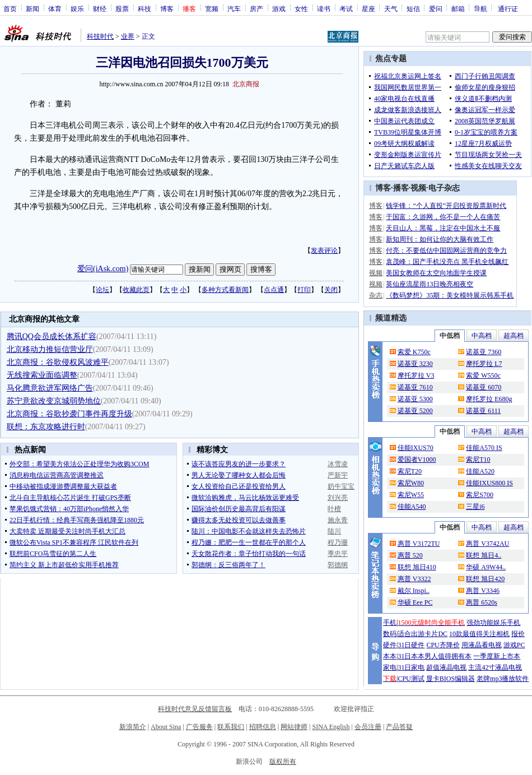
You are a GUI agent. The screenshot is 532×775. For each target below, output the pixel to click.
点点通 (274, 290)
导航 (480, 8)
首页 (10, 8)
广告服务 (199, 727)
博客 (167, 8)
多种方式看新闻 (225, 290)
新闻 (32, 8)
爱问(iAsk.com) (103, 269)
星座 (368, 8)
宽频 (212, 8)
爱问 (436, 8)
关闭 (331, 290)
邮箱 (458, 8)
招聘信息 (263, 727)
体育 (55, 8)
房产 (256, 8)
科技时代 (100, 36)
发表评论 (324, 250)
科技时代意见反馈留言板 (195, 709)
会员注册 (368, 727)
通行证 (508, 8)
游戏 (279, 8)
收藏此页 (136, 290)
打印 (304, 290)
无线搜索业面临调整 (42, 375)
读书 (324, 8)
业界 (128, 36)
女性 (301, 8)
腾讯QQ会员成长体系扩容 (52, 337)
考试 (346, 8)
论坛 (102, 290)
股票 (122, 8)
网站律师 (294, 727)
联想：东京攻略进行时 (46, 427)
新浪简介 (133, 727)
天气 (391, 8)
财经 (100, 8)
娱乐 (77, 8)
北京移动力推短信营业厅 (50, 349)
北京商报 (246, 84)
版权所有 (283, 762)
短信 (413, 8)
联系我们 (231, 727)
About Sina (166, 727)
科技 (144, 8)
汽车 (234, 8)
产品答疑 (399, 727)
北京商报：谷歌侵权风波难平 (58, 362)
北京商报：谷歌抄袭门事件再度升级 (69, 414)
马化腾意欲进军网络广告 (50, 388)
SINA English (331, 727)
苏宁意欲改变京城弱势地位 (54, 401)
